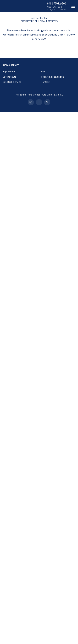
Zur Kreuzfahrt (63, 561)
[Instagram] (31, 634)
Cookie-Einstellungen (52, 603)
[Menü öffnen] (74, 6)
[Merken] (67, 318)
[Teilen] (73, 318)
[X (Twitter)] (47, 634)
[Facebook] (39, 634)
